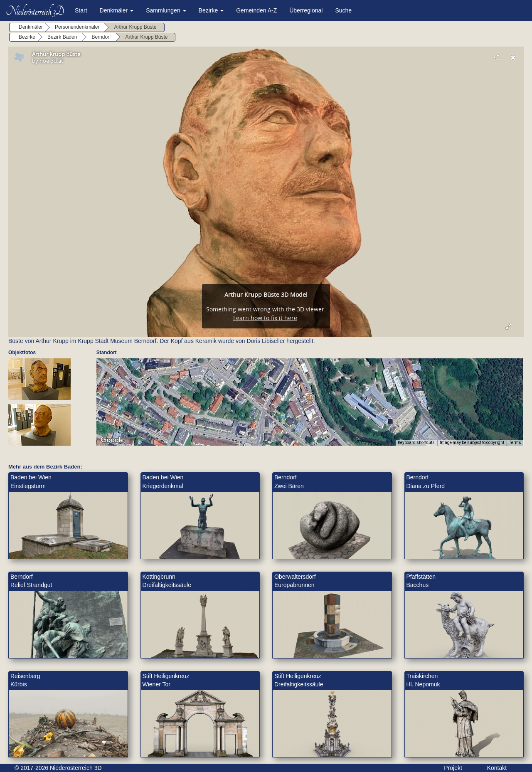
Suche (343, 10)
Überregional (306, 10)
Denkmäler (117, 10)
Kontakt (497, 768)
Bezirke (211, 10)
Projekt (453, 768)
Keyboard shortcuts (416, 443)
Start (81, 10)
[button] (310, 397)
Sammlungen (166, 10)
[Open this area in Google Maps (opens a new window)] (112, 440)
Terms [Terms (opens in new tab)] (515, 443)
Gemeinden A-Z (256, 10)
